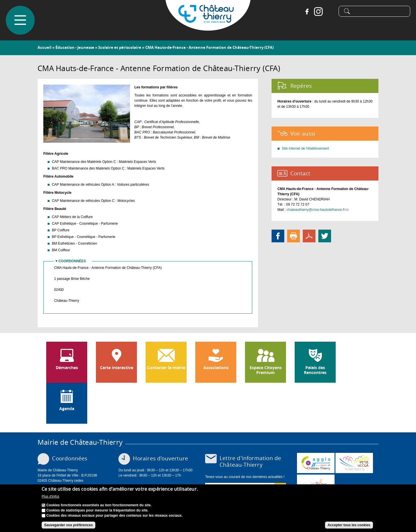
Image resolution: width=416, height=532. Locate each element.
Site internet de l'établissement (305, 148)
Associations (216, 368)
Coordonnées (72, 261)
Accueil (44, 47)
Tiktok (330, 12)
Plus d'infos (50, 496)
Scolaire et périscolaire (120, 47)
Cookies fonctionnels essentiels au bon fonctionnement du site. (99, 505)
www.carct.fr (316, 463)
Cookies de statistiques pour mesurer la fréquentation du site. (97, 510)
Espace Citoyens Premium (266, 370)
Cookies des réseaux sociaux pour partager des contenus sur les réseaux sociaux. (114, 516)
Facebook (307, 12)
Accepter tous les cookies (349, 525)
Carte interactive (117, 368)
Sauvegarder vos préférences (68, 525)
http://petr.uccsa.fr (354, 463)
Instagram (318, 12)
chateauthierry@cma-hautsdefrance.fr (317, 210)
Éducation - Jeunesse (75, 47)
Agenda (67, 409)
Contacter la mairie (166, 368)
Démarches (67, 368)
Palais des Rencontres (315, 370)
